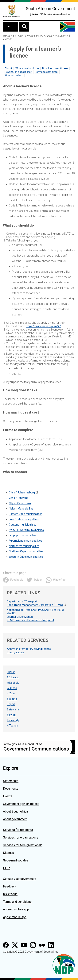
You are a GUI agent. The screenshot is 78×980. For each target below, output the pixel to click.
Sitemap (9, 853)
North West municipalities (24, 546)
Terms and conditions (17, 902)
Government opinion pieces (21, 804)
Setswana (13, 709)
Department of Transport (22, 601)
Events (8, 796)
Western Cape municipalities (26, 557)
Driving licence (15, 652)
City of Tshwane (19, 498)
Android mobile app (16, 909)
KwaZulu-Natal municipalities (26, 530)
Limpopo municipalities (23, 535)
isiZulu (11, 693)
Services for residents (18, 830)
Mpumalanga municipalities (25, 541)
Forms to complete (46, 72)
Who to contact (14, 75)
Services (18, 36)
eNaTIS (11, 613)
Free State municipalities (24, 519)
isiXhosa (12, 688)
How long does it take (55, 68)
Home (7, 36)
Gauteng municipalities (23, 525)
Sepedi (11, 704)
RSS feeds (10, 894)
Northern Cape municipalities (26, 551)
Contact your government (20, 879)
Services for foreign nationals (23, 845)
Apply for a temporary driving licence (29, 649)
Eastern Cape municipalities (26, 514)
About (8, 68)
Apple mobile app (15, 917)
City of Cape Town (20, 503)
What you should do (27, 68)
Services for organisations (21, 837)
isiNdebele (13, 683)
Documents (11, 789)
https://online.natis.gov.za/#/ (43, 326)
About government (15, 819)
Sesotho (12, 699)
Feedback (10, 886)
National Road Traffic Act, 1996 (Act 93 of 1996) (35, 610)
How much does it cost (18, 72)
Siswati (11, 715)
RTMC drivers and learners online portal (30, 620)
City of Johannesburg (22, 492)
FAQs (7, 868)
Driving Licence (34, 36)
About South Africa (15, 811)
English (11, 672)
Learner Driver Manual (20, 617)
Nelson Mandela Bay (21, 509)
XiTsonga (12, 726)
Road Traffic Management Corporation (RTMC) (35, 605)
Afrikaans (13, 677)
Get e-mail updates (16, 860)
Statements (11, 781)
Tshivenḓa (13, 720)
